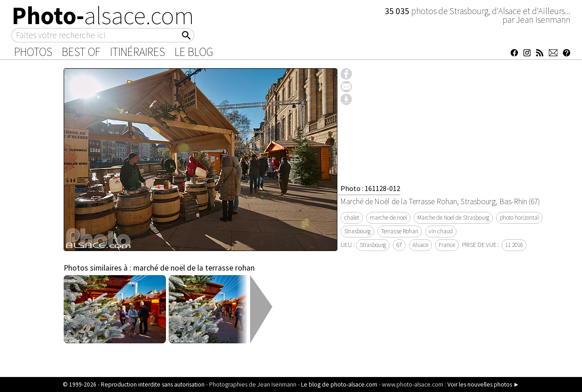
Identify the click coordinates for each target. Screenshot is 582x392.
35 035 (398, 11)
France (447, 245)
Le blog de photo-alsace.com (339, 384)
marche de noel (388, 218)
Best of (81, 52)
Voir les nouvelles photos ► (483, 384)
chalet (352, 218)
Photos (33, 52)
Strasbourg (357, 231)
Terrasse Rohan (400, 231)
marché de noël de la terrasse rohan (194, 268)
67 (399, 245)
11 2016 (514, 245)
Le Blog (194, 52)
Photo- (103, 15)
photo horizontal (519, 218)
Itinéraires (138, 52)
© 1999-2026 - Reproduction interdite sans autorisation (134, 384)
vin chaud (441, 231)
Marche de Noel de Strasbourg (453, 218)
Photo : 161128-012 (370, 188)
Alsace (420, 245)
